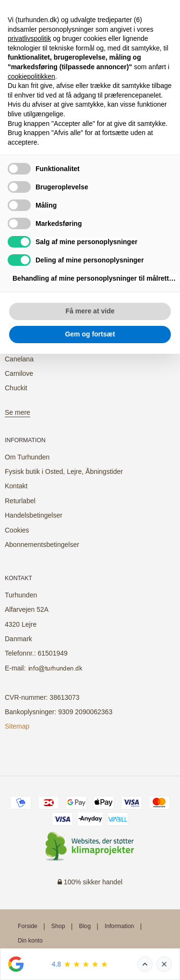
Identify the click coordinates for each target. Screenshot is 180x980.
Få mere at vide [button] (90, 311)
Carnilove (19, 373)
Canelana (19, 359)
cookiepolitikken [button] (31, 76)
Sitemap (17, 726)
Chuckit (16, 388)
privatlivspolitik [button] (29, 38)
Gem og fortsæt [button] (90, 334)
